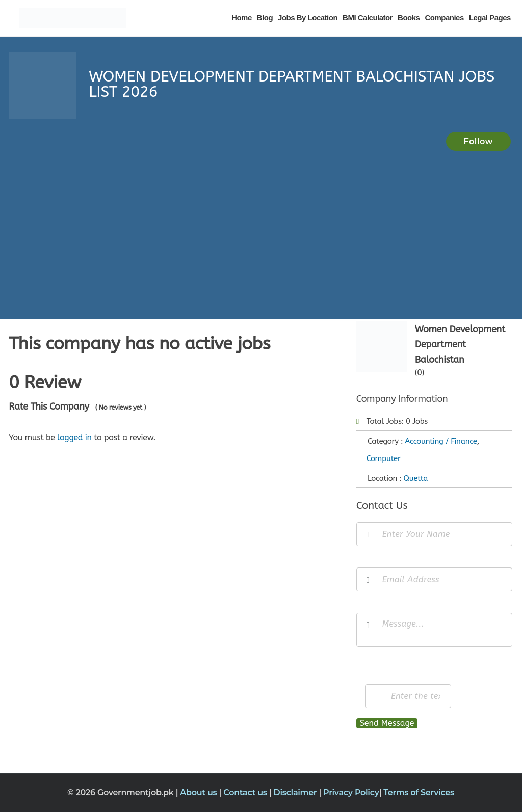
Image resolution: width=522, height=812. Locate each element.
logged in (74, 437)
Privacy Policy (351, 792)
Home (242, 18)
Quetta (416, 478)
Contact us (246, 792)
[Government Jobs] (72, 18)
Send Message (387, 723)
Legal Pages (490, 18)
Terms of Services (419, 792)
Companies (444, 18)
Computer (384, 458)
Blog (265, 18)
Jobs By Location (308, 18)
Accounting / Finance (441, 441)
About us (199, 792)
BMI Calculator (368, 18)
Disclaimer (296, 792)
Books (409, 18)
